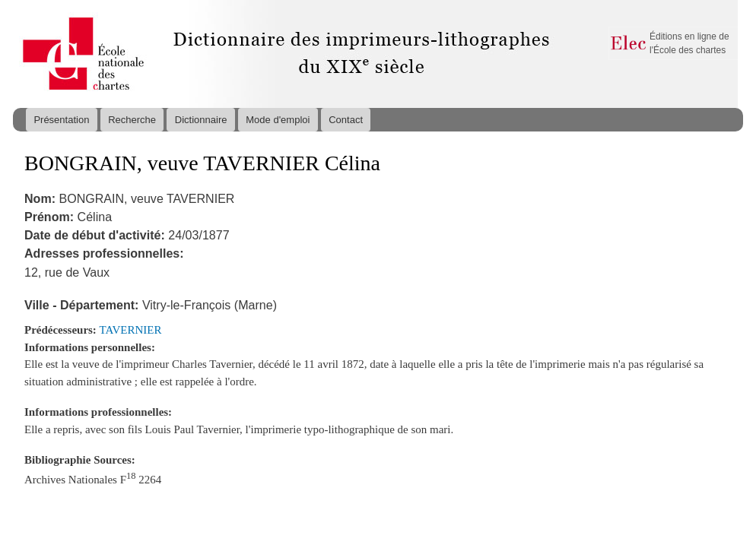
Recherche (132, 120)
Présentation (61, 120)
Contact (346, 120)
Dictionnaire (201, 120)
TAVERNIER (131, 330)
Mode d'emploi (278, 120)
